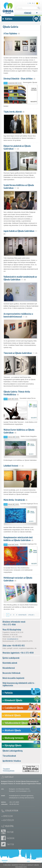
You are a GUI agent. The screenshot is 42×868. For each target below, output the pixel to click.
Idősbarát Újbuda (13, 715)
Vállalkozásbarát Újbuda (16, 723)
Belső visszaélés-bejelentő (13, 678)
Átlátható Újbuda (13, 730)
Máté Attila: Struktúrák (14, 500)
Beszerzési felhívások (11, 673)
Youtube (4, 832)
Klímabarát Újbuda (13, 700)
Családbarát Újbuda (14, 708)
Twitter (4, 844)
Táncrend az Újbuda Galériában (18, 353)
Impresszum (8, 816)
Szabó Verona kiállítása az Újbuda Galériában (19, 186)
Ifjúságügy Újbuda (13, 745)
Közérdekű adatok (10, 663)
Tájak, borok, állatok (13, 112)
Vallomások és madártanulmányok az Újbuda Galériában (20, 278)
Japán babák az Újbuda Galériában (19, 231)
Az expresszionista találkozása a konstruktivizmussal (18, 315)
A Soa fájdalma (10, 33)
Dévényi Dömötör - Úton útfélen (18, 79)
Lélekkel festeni (11, 466)
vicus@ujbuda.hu (13, 639)
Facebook (4, 838)
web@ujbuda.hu (14, 798)
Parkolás (9, 693)
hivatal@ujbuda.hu (15, 796)
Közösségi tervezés (14, 738)
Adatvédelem (8, 820)
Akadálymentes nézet (37, 3)
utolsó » (31, 615)
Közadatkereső (9, 668)
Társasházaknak (9, 756)
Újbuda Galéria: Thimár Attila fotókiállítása (17, 393)
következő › (23, 615)
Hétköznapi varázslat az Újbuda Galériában (18, 579)
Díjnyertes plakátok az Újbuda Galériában (17, 147)
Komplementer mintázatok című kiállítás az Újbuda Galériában (18, 539)
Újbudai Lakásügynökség (13, 751)
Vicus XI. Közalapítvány (12, 630)
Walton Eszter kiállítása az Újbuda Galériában (19, 431)
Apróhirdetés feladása (12, 761)
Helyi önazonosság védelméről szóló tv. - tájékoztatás (19, 684)
